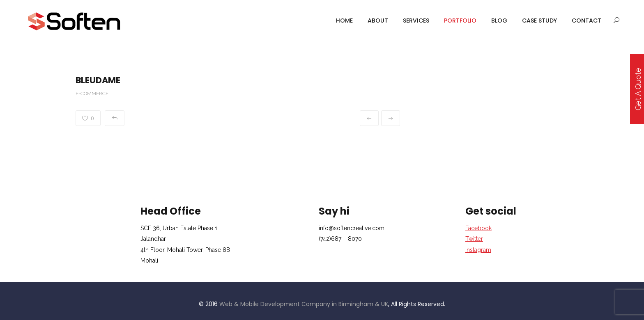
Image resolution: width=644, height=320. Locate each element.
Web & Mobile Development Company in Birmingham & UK (304, 304)
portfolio (460, 21)
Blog (499, 21)
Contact (586, 21)
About (378, 21)
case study (539, 21)
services (416, 21)
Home (344, 21)
